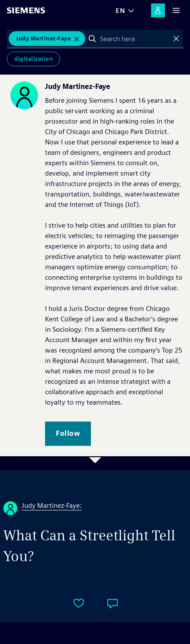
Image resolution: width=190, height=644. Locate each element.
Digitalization (34, 59)
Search (92, 39)
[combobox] (134, 39)
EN (120, 11)
